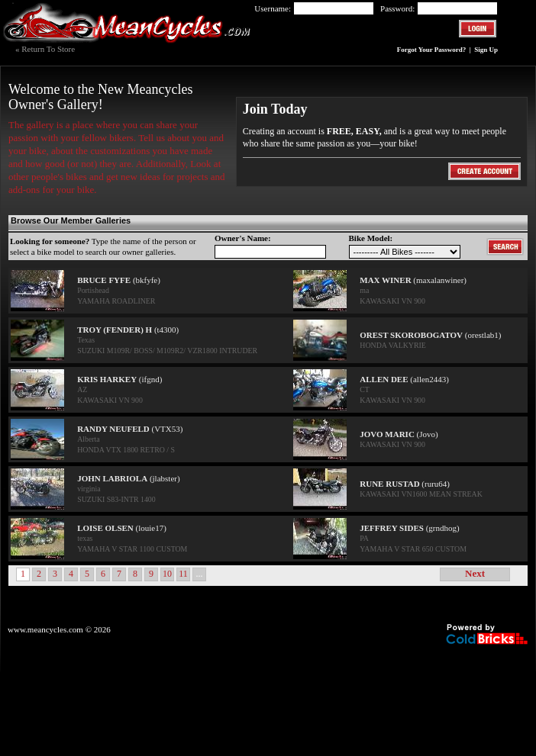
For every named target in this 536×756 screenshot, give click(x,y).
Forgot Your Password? (433, 50)
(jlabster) (128, 478)
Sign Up (486, 50)
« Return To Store (45, 49)
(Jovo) (399, 434)
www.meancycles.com (45, 629)
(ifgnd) (119, 379)
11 (183, 574)
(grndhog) (409, 528)
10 (167, 574)
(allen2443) (404, 379)
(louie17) (122, 528)
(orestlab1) (430, 335)
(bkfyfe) (119, 280)
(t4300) (128, 330)
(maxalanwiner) (413, 280)
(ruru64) (405, 484)
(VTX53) (130, 429)
